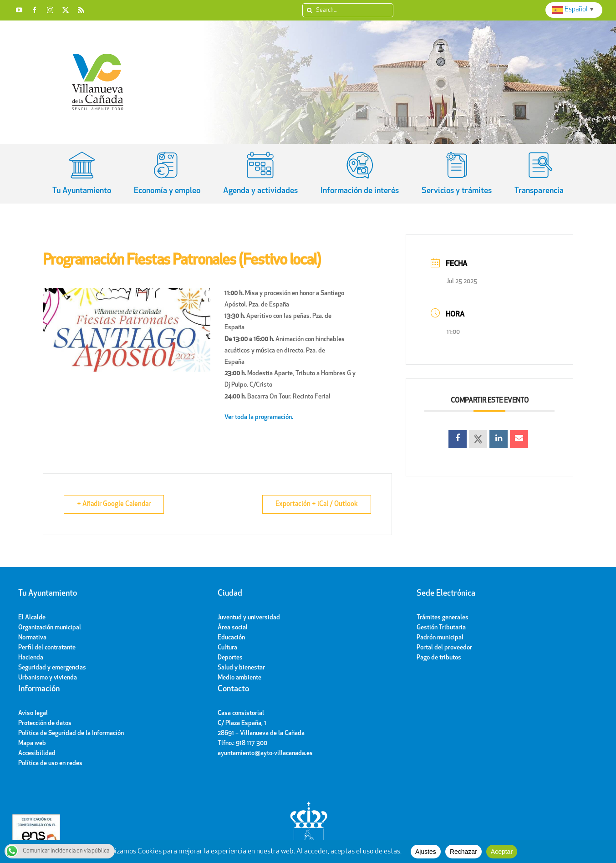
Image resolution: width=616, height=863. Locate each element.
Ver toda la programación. (260, 417)
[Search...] (348, 10)
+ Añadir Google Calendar (114, 504)
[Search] (309, 10)
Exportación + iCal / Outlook (317, 504)
